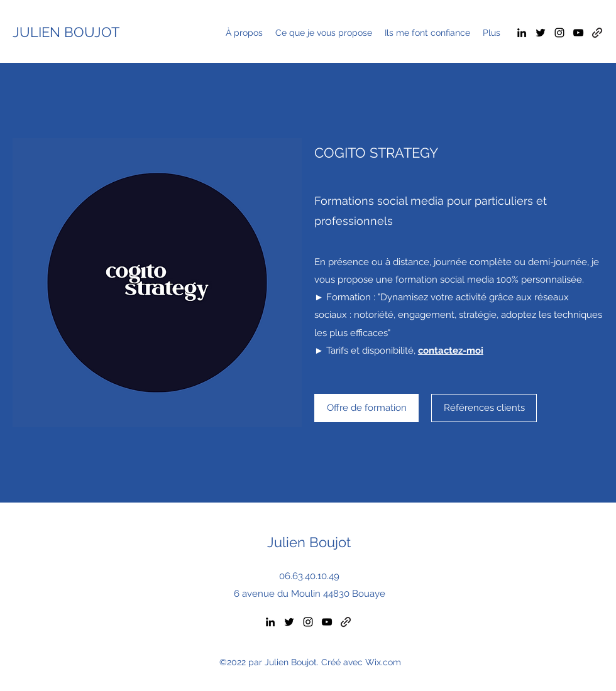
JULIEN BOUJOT (66, 32)
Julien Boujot (309, 542)
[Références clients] (484, 408)
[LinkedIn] (522, 33)
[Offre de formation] (366, 408)
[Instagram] (559, 33)
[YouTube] (578, 33)
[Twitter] (541, 33)
